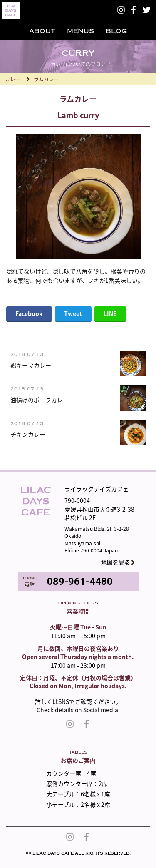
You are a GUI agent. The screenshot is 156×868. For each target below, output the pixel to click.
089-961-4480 (80, 582)
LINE (110, 313)
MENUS (80, 31)
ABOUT (42, 31)
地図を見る (116, 562)
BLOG (116, 31)
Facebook (29, 313)
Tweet (73, 313)
